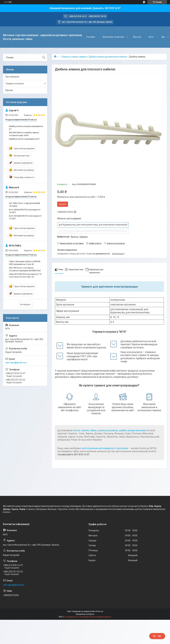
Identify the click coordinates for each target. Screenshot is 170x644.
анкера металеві (137, 430)
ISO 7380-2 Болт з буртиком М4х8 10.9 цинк (24, 205)
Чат (157, 636)
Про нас (137, 37)
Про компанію (12, 77)
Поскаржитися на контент (75, 617)
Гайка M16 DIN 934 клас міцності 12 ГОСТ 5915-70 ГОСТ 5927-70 (25, 275)
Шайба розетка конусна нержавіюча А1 (26, 128)
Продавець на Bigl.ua (85, 614)
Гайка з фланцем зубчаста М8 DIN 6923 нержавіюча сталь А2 (25, 263)
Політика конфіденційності (99, 617)
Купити (63, 204)
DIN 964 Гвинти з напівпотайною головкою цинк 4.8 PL (24, 134)
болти (77, 430)
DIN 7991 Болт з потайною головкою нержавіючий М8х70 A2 (25, 269)
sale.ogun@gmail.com (16, 363)
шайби (123, 430)
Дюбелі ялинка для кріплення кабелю (108, 57)
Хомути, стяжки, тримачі (74, 57)
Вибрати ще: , (72, 237)
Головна (91, 37)
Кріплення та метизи (113, 37)
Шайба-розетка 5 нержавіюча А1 (24, 139)
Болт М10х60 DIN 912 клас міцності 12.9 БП (25, 217)
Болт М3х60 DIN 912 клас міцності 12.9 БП (25, 211)
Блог (151, 37)
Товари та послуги (15, 84)
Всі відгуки (25, 304)
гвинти (85, 430)
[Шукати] (44, 57)
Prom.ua (100, 611)
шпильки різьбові (107, 430)
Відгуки (9, 90)
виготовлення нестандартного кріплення (105, 448)
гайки (93, 430)
